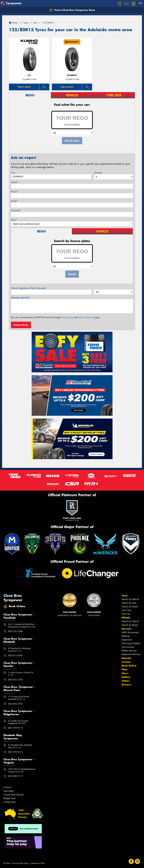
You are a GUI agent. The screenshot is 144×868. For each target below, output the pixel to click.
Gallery (126, 677)
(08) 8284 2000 (15, 704)
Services (126, 629)
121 (29, 75)
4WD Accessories (130, 632)
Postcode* (16, 210)
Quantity (98, 173)
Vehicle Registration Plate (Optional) (28, 288)
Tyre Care (126, 610)
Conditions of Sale (37, 863)
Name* (15, 182)
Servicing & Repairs (131, 643)
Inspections (127, 640)
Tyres (125, 596)
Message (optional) (20, 298)
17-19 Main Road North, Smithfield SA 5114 (19, 698)
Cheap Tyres (9, 802)
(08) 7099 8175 (15, 752)
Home (13, 23)
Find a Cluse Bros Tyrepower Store (72, 10)
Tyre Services (128, 647)
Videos (126, 681)
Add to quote (24, 87)
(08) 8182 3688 (15, 631)
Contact (126, 662)
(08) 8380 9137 (15, 776)
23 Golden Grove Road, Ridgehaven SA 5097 (18, 722)
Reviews (127, 685)
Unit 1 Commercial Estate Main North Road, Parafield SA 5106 (22, 625)
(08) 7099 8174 (15, 728)
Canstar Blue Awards (13, 795)
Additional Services (131, 654)
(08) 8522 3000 (15, 680)
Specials (126, 658)
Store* (14, 220)
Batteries (126, 636)
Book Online (129, 666)
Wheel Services (129, 651)
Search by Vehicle (130, 599)
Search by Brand (130, 607)
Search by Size (129, 603)
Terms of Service (86, 317)
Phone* (14, 192)
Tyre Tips (126, 614)
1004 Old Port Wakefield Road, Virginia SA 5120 (22, 770)
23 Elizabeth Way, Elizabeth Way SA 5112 (20, 746)
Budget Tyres (10, 798)
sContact (72, 75)
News (125, 673)
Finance (7, 787)
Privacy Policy (67, 317)
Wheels (126, 618)
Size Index (9, 791)
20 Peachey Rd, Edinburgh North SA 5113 (19, 650)
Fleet (124, 669)
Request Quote (21, 325)
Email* (14, 201)
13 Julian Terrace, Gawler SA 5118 (20, 674)
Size (13, 173)
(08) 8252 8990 (15, 655)
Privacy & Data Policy (20, 863)
